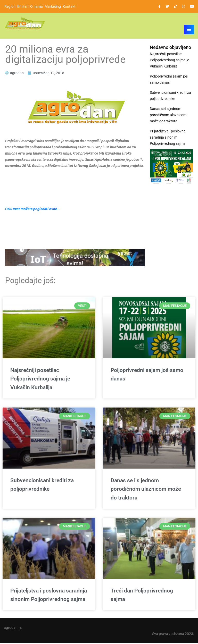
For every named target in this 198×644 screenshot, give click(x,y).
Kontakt (69, 6)
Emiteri (23, 6)
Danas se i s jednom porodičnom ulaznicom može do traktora (168, 115)
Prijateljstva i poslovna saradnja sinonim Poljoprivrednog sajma (168, 137)
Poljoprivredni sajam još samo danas (169, 79)
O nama (36, 6)
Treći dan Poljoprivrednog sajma (142, 596)
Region (10, 6)
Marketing (53, 6)
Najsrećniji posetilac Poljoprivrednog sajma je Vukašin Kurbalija (169, 60)
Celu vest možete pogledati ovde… (32, 209)
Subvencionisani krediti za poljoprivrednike (170, 96)
